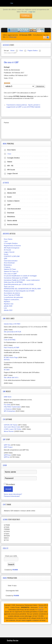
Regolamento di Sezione (12, 246)
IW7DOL (7, 360)
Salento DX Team (10, 269)
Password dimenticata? (12, 496)
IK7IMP (41, 607)
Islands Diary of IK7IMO (12, 324)
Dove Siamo (11, 150)
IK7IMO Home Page (11, 357)
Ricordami (10, 484)
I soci (6, 241)
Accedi (8, 489)
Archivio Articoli (12, 225)
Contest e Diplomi (13, 201)
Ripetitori (7, 302)
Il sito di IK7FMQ (10, 340)
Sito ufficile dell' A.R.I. (11, 378)
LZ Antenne (8, 409)
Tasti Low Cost (9, 287)
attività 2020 (8, 306)
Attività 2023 (12, 193)
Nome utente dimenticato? (13, 494)
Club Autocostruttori (14, 209)
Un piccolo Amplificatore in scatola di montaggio (20, 276)
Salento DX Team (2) (11, 271)
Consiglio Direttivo (13, 158)
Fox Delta (7, 405)
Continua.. (26, 16)
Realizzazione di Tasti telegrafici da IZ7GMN (19, 291)
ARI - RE (10, 166)
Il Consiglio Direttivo (11, 243)
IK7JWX (7, 370)
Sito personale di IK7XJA (12, 332)
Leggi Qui (32, 12)
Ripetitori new (9, 304)
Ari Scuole (7, 250)
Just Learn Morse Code (12, 427)
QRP (9, 205)
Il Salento (7, 267)
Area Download (9, 263)
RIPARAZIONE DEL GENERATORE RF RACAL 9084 (22, 289)
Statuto (10, 162)
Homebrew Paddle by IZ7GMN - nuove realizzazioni (22, 280)
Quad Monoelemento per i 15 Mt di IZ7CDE (19, 284)
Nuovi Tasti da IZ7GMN (12, 295)
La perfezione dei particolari (13, 297)
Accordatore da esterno (12, 293)
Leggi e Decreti (12, 173)
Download (11, 213)
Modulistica (11, 217)
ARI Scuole (11, 170)
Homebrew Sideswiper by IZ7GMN (16, 278)
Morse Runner (9, 431)
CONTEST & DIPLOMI (12, 256)
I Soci (9, 154)
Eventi (9, 197)
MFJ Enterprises (9, 411)
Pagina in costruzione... (12, 300)
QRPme (7, 457)
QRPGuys (7, 455)
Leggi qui (41, 610)
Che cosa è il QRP (10, 274)
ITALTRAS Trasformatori (12, 407)
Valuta (4, 84)
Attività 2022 (12, 189)
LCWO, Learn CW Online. (13, 429)
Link (5, 308)
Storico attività (12, 221)
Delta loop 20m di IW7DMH (13, 282)
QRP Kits (7, 445)
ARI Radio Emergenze (12, 248)
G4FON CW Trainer (11, 425)
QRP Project (8, 447)
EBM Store (8, 397)
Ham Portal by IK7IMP (12, 348)
